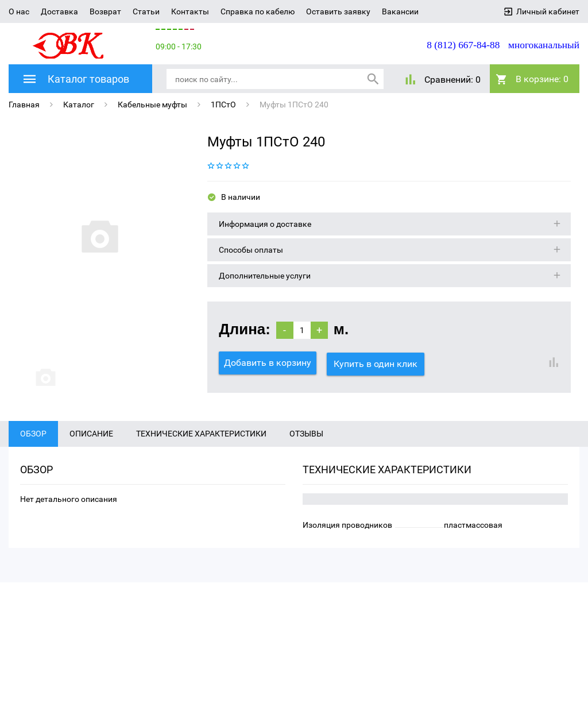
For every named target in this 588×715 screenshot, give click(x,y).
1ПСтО (223, 105)
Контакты (190, 11)
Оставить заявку (338, 11)
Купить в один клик (377, 363)
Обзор (33, 442)
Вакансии (400, 11)
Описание (91, 442)
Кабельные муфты (152, 105)
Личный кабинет (548, 11)
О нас (19, 11)
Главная (24, 105)
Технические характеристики (201, 442)
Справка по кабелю (258, 11)
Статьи (146, 11)
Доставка (59, 11)
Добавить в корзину (268, 363)
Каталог (79, 105)
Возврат (105, 11)
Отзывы (306, 442)
